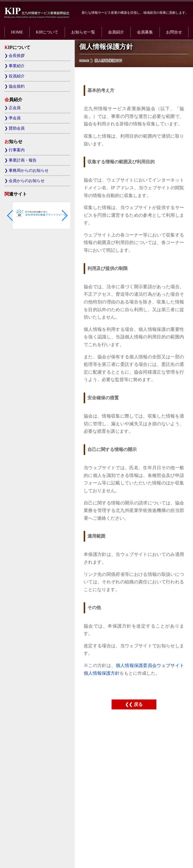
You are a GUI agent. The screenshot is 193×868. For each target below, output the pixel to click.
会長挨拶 (17, 56)
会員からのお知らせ (27, 181)
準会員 (15, 118)
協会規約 (17, 86)
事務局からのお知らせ (29, 171)
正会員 (15, 108)
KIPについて (47, 32)
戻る (138, 704)
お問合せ (174, 32)
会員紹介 (116, 32)
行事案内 (17, 150)
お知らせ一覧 (83, 32)
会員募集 (145, 32)
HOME (17, 32)
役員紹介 (17, 76)
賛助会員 (17, 128)
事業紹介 (17, 66)
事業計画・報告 (23, 160)
